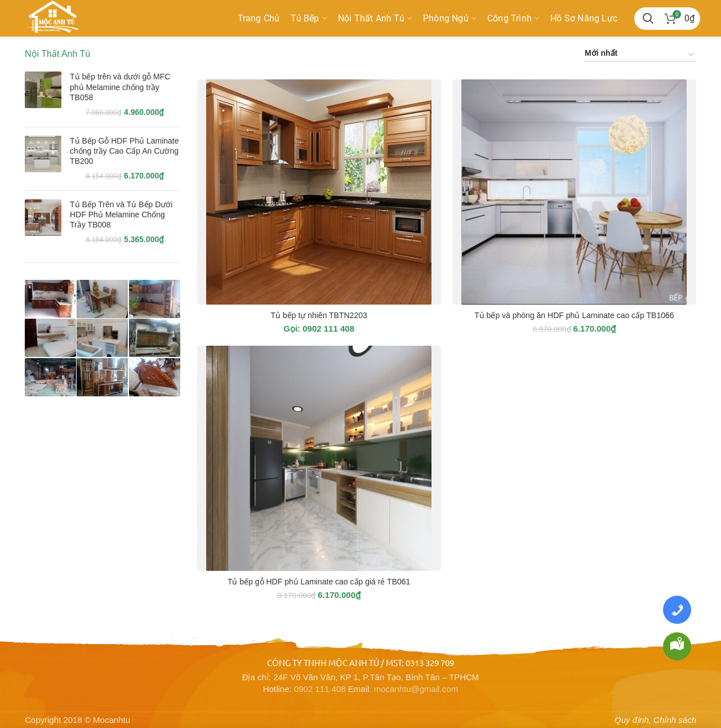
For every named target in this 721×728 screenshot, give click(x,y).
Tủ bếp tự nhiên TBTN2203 (319, 315)
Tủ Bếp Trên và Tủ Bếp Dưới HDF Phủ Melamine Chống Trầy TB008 (121, 215)
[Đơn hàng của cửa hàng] (640, 55)
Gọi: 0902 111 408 (319, 329)
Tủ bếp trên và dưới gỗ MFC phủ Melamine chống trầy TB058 (120, 87)
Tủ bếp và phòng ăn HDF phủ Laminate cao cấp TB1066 (574, 315)
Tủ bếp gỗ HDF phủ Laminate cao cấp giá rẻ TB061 (319, 582)
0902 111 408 (320, 689)
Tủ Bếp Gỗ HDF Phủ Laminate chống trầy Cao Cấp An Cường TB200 (124, 151)
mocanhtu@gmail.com (416, 689)
